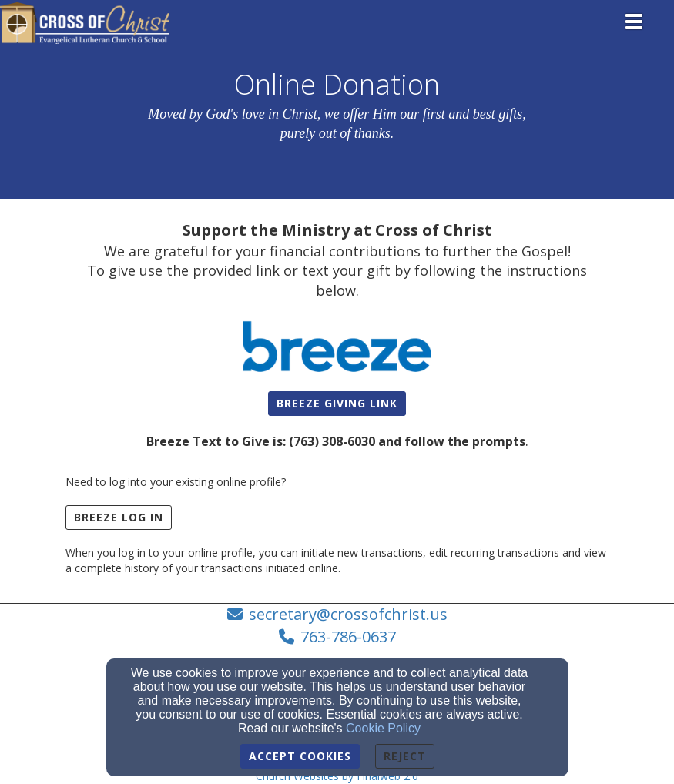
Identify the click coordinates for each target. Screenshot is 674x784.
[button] (337, 404)
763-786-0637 (348, 637)
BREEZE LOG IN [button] (119, 517)
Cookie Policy (383, 728)
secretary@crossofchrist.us (348, 614)
